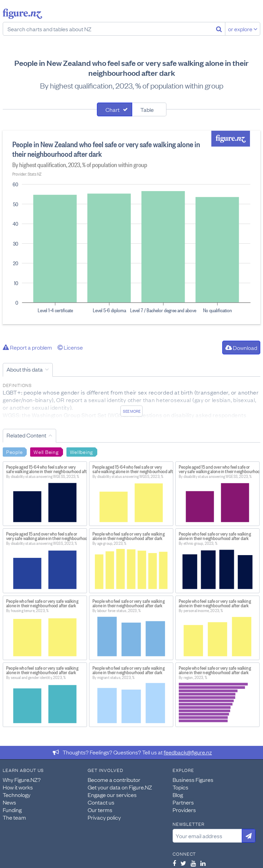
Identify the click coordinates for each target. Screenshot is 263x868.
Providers (184, 810)
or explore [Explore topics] (243, 29)
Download (241, 348)
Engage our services (112, 795)
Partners (183, 802)
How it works (18, 787)
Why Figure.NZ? (22, 779)
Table (147, 109)
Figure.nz (22, 14)
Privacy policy (104, 817)
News (9, 802)
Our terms (100, 810)
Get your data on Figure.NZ (120, 787)
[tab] (115, 109)
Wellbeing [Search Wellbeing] (82, 451)
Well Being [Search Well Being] (46, 451)
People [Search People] (14, 451)
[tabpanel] (131, 227)
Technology (17, 795)
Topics (180, 787)
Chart (112, 109)
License (70, 347)
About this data (25, 369)
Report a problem (27, 347)
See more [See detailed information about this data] (132, 411)
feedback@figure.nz (188, 752)
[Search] (219, 29)
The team (14, 817)
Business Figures (193, 779)
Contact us (101, 802)
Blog (178, 795)
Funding (12, 810)
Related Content (26, 435)
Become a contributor (114, 779)
